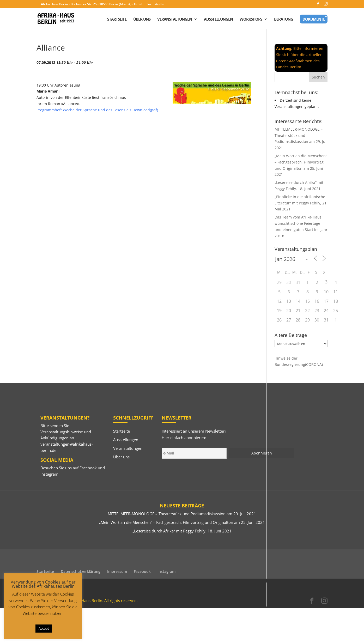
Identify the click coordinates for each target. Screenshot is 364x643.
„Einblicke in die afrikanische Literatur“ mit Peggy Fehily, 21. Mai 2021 (301, 203)
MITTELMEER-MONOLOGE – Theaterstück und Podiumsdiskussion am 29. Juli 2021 (182, 514)
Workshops (251, 19)
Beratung (284, 19)
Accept (44, 628)
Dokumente (314, 19)
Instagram (49, 474)
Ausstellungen (218, 19)
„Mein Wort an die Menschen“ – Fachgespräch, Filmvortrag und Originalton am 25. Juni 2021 (182, 522)
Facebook (88, 468)
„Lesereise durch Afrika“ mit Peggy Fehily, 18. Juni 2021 (182, 531)
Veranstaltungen (175, 19)
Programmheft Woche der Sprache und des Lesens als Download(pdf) (97, 110)
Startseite (117, 19)
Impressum (117, 571)
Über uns (142, 19)
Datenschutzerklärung (81, 571)
